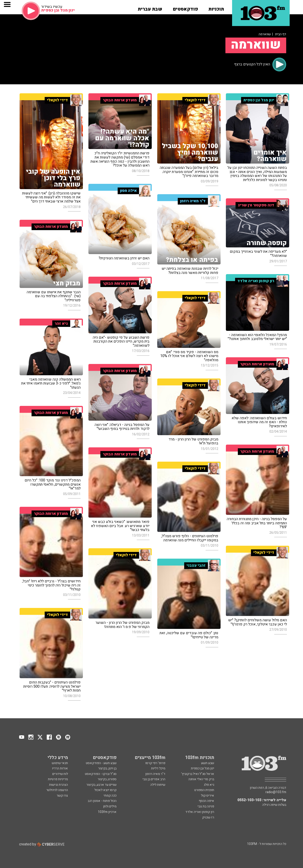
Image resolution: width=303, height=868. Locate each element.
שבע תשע (208, 763)
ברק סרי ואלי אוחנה (201, 779)
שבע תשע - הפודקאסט (101, 763)
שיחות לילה (158, 785)
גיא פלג (209, 785)
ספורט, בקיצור (107, 779)
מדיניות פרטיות (58, 779)
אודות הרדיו (60, 768)
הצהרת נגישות (58, 785)
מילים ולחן (110, 806)
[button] (216, 8)
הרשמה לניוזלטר (57, 790)
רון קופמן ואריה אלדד (200, 812)
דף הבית (281, 34)
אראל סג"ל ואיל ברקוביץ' (198, 774)
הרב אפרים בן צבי (154, 779)
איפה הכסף (206, 801)
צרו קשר (62, 796)
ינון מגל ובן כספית (202, 768)
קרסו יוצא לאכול (105, 790)
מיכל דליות (158, 768)
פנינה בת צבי (206, 806)
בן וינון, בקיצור (107, 768)
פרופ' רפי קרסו (155, 763)
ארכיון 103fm (107, 812)
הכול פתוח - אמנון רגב (102, 801)
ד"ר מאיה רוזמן (155, 774)
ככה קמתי (110, 796)
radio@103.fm (276, 792)
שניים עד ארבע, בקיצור (101, 785)
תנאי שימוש (60, 763)
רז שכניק (208, 817)
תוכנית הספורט (204, 790)
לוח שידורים (60, 774)
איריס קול (208, 796)
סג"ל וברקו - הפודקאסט (101, 774)
